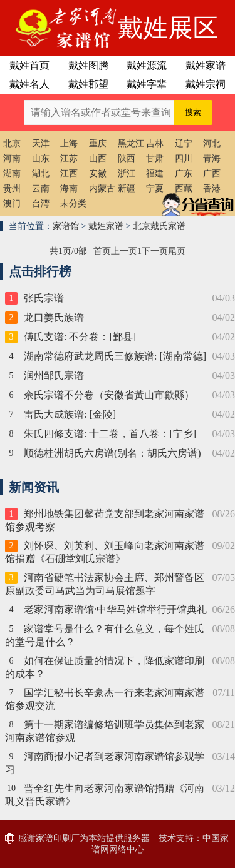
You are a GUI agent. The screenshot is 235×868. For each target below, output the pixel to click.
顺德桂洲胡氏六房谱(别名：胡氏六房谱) (112, 453)
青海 (212, 159)
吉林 (155, 144)
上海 (69, 144)
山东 (41, 159)
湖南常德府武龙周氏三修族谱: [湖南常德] (115, 356)
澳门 (12, 204)
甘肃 (155, 159)
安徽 (98, 174)
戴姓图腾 (88, 65)
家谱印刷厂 (58, 838)
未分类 (73, 204)
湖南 (12, 174)
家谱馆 (66, 226)
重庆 (98, 144)
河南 (12, 159)
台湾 (41, 204)
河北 (212, 144)
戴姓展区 (168, 28)
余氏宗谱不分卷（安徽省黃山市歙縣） (109, 395)
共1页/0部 (68, 251)
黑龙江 (131, 144)
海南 (69, 189)
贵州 (12, 189)
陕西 (127, 159)
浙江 (127, 174)
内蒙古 (102, 189)
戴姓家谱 (206, 65)
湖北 (41, 174)
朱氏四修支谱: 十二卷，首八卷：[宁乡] (110, 434)
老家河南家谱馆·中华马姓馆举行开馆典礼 (115, 609)
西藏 (184, 189)
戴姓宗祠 (206, 84)
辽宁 (184, 144)
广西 (212, 174)
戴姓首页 (29, 65)
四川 (184, 159)
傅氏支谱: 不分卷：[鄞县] (80, 337)
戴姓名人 (29, 84)
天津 (41, 144)
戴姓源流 (147, 65)
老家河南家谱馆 (59, 28)
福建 (155, 174)
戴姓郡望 (88, 84)
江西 (69, 174)
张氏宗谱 (44, 298)
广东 (184, 174)
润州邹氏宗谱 (54, 376)
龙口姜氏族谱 (54, 317)
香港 (212, 189)
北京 (12, 144)
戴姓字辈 (147, 84)
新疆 (127, 189)
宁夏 (155, 189)
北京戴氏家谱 (159, 226)
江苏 (69, 159)
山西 (98, 159)
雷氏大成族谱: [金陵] (70, 414)
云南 (41, 189)
